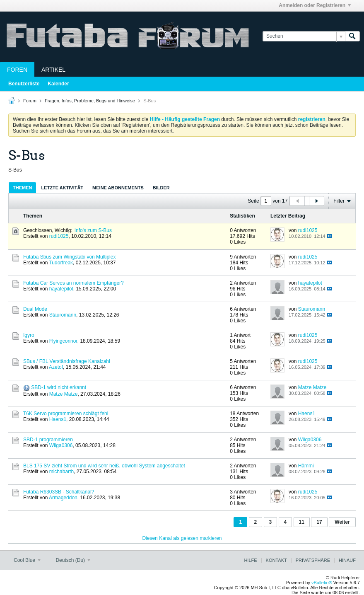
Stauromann (63, 315)
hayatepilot (61, 289)
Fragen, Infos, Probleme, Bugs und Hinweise (90, 101)
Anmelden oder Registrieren (315, 5)
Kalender (58, 84)
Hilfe (250, 560)
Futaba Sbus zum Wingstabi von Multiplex (69, 257)
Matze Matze (64, 394)
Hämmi (306, 466)
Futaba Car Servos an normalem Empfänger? (74, 283)
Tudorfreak (61, 263)
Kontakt (276, 560)
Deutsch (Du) (73, 560)
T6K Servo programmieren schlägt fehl (66, 414)
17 (319, 522)
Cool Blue (27, 560)
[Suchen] (304, 36)
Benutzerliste (24, 84)
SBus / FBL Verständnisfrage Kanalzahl (67, 361)
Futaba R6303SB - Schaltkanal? (59, 492)
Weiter (342, 522)
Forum (30, 101)
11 (302, 522)
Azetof (56, 367)
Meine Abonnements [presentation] (118, 188)
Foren (17, 70)
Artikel (53, 70)
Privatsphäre (313, 560)
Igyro (29, 335)
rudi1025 (59, 236)
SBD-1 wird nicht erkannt (59, 387)
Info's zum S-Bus (93, 230)
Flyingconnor (63, 341)
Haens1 (58, 419)
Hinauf (347, 560)
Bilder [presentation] (161, 188)
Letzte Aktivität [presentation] (62, 188)
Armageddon (63, 498)
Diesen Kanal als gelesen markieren (182, 538)
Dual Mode (35, 309)
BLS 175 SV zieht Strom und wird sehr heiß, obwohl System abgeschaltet (104, 466)
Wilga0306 (61, 445)
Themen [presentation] (22, 188)
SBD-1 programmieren (48, 440)
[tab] (22, 187)
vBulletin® (322, 583)
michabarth (61, 472)
